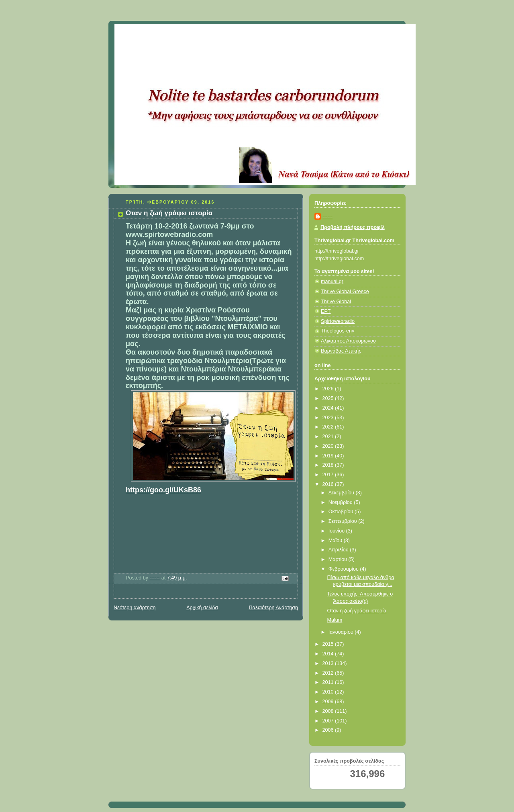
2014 (329, 654)
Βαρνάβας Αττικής (341, 351)
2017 (329, 475)
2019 (329, 456)
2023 (329, 418)
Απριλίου (339, 550)
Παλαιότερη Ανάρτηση (273, 608)
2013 (329, 663)
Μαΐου (336, 541)
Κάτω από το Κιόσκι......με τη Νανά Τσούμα (233, 34)
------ (327, 217)
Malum (335, 620)
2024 (329, 408)
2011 (329, 682)
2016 (329, 484)
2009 (329, 702)
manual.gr (332, 282)
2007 (329, 721)
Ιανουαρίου (342, 632)
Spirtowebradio (338, 321)
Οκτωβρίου (342, 512)
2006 (329, 730)
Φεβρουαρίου (344, 569)
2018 (329, 465)
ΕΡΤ (326, 311)
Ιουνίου (337, 531)
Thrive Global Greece (345, 292)
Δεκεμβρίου (342, 493)
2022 (329, 427)
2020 (329, 446)
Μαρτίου (339, 559)
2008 (329, 711)
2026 (329, 389)
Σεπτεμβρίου (344, 521)
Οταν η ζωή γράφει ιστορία (357, 611)
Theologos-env (338, 331)
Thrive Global (336, 302)
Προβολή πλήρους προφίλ (353, 227)
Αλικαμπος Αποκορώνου (348, 341)
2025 (329, 398)
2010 (329, 692)
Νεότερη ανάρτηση (135, 608)
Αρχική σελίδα (202, 608)
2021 (329, 437)
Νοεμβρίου (341, 502)
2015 (329, 644)
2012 (329, 673)
